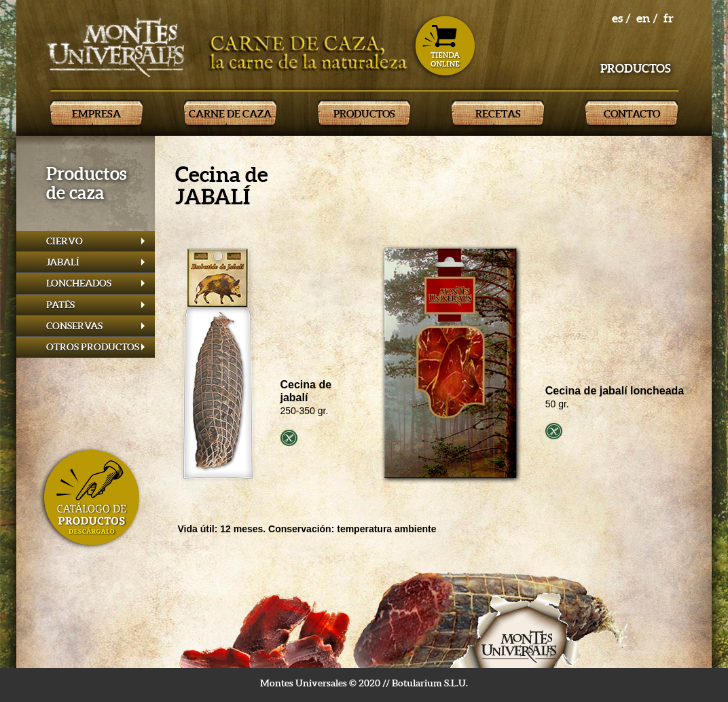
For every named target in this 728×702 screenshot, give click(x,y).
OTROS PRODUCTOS (93, 347)
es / (621, 18)
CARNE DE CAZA (230, 114)
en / (647, 18)
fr (669, 18)
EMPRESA (96, 114)
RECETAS (498, 114)
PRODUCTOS (364, 114)
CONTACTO (632, 114)
